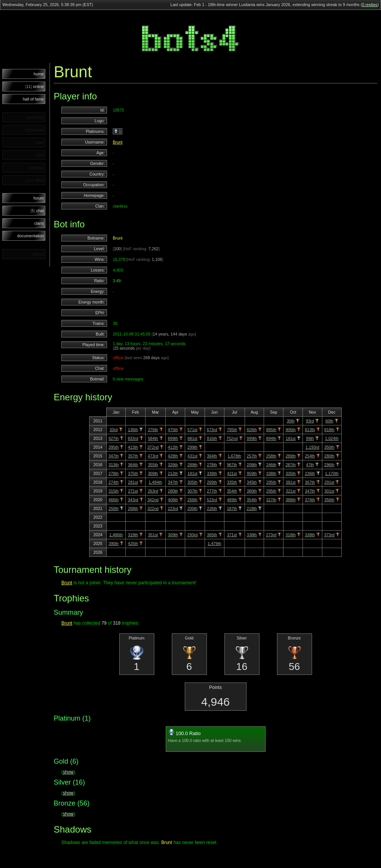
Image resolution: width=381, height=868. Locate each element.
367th (310, 482)
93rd (310, 421)
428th (173, 456)
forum (39, 198)
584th (153, 438)
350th (329, 447)
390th (114, 543)
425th (133, 543)
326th (173, 465)
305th (193, 482)
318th (291, 535)
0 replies (370, 5)
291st (329, 482)
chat (37, 211)
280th (329, 456)
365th (212, 535)
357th (133, 456)
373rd (329, 535)
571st (192, 430)
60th (329, 421)
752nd (232, 438)
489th (232, 500)
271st (133, 491)
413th (133, 447)
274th (114, 482)
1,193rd (312, 447)
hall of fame (33, 99)
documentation (30, 236)
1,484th (155, 482)
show (68, 772)
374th (310, 500)
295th (271, 482)
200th (193, 508)
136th (133, 430)
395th (114, 447)
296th (329, 465)
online (34, 86)
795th (232, 430)
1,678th (234, 456)
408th (173, 500)
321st (291, 491)
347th (114, 456)
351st (153, 535)
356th (329, 500)
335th (291, 473)
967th (232, 465)
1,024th (332, 438)
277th (212, 491)
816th (212, 438)
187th (232, 508)
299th (193, 447)
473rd (153, 456)
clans (39, 223)
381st (291, 482)
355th (153, 465)
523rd (212, 500)
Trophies (71, 598)
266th (193, 500)
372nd (153, 447)
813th (310, 430)
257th (252, 456)
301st (329, 491)
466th (114, 500)
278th (212, 465)
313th (114, 465)
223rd (173, 508)
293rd (192, 535)
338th (271, 473)
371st (232, 535)
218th (252, 508)
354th (232, 491)
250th (114, 508)
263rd (153, 491)
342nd (153, 500)
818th (329, 430)
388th (291, 500)
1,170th (332, 473)
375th (133, 473)
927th (114, 438)
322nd (153, 508)
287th (291, 465)
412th (173, 447)
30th (291, 421)
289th (291, 456)
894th (271, 438)
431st (192, 456)
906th (291, 430)
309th (153, 473)
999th (252, 438)
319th (133, 535)
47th (310, 465)
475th (173, 430)
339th (212, 473)
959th (252, 473)
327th (271, 500)
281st (133, 482)
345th (252, 482)
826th (252, 430)
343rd (133, 500)
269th (212, 482)
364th (212, 456)
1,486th (116, 535)
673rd (212, 430)
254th (310, 456)
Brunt (118, 142)
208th (252, 465)
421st (232, 473)
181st (291, 438)
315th (114, 491)
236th (310, 473)
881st (192, 438)
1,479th (215, 543)
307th (193, 491)
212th (173, 473)
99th (310, 438)
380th (252, 491)
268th (133, 508)
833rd (133, 438)
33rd (113, 430)
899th (173, 438)
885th (271, 430)
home (39, 74)
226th (212, 508)
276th (153, 430)
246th (271, 465)
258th (271, 456)
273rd (271, 535)
